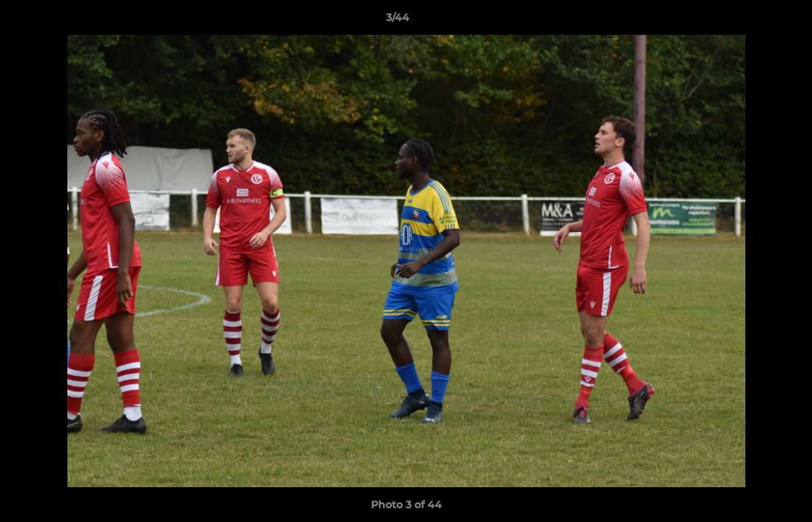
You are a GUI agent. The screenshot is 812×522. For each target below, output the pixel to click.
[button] (751, 21)
